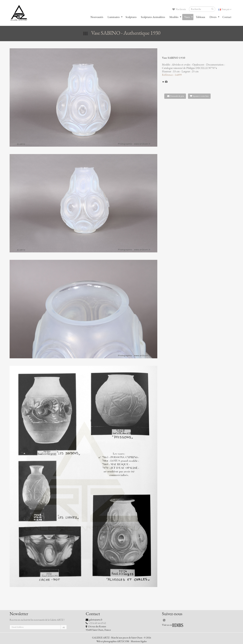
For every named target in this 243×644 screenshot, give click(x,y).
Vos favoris (179, 9)
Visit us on (167, 625)
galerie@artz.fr (96, 620)
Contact (227, 17)
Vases (187, 17)
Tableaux (200, 17)
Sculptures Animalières (153, 17)
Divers (213, 17)
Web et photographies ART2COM (113, 641)
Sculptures (131, 17)
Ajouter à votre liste (199, 96)
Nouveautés (97, 17)
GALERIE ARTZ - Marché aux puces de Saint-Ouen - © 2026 (122, 638)
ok (64, 627)
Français (225, 9)
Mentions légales (139, 641)
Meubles (174, 17)
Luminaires (114, 17)
